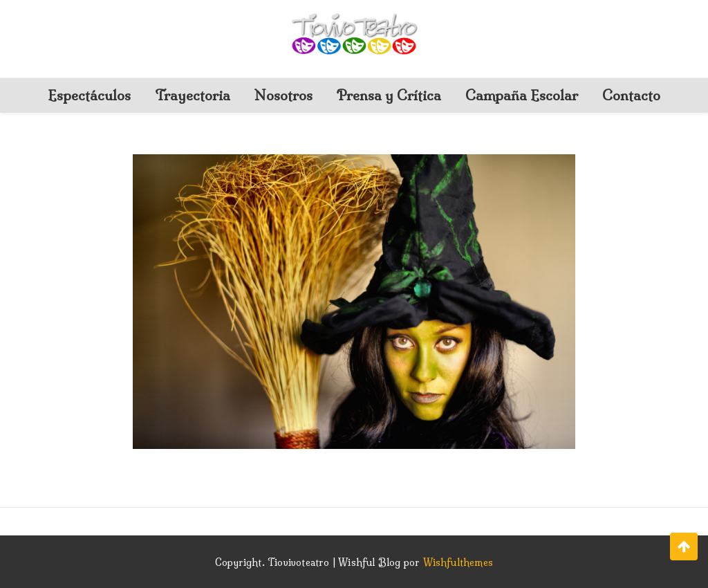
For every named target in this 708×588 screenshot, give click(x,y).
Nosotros (283, 95)
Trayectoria (193, 95)
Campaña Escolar (522, 95)
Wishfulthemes (458, 562)
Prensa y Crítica (389, 95)
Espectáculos (89, 95)
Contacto (631, 95)
